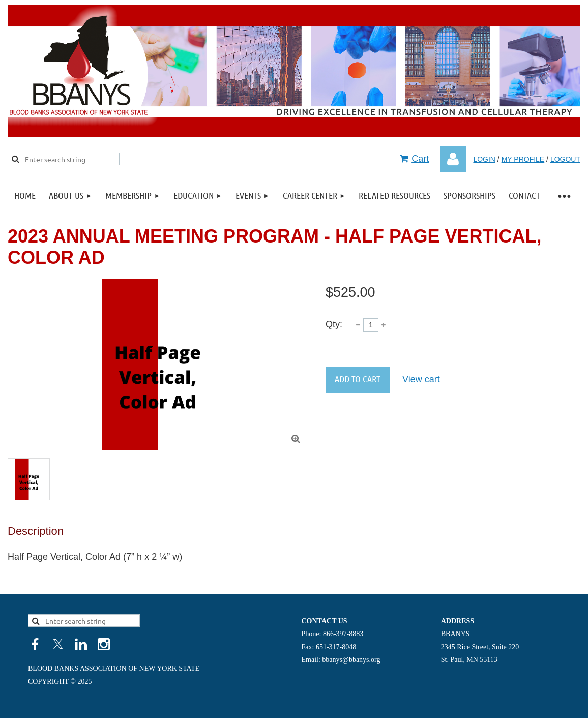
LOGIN (484, 159)
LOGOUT (565, 159)
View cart (421, 379)
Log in (453, 159)
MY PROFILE (523, 159)
